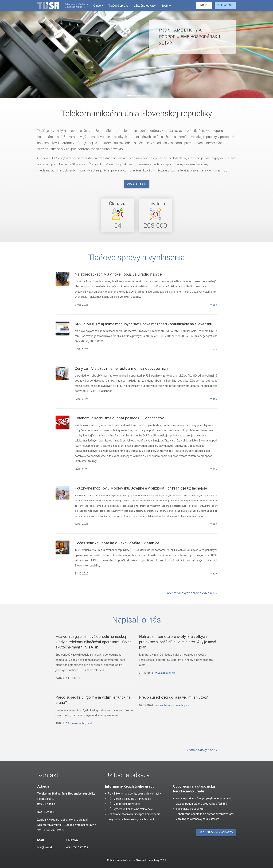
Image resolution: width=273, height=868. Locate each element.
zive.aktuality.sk (165, 673)
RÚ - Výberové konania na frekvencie (130, 809)
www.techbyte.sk (82, 723)
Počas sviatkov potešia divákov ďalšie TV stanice (117, 543)
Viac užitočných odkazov (216, 833)
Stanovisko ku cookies (190, 809)
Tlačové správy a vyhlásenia (137, 257)
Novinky (166, 6)
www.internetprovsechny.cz (172, 705)
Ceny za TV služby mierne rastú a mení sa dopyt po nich (121, 368)
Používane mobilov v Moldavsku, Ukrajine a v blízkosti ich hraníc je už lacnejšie (141, 488)
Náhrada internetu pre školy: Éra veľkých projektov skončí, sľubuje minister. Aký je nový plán (178, 642)
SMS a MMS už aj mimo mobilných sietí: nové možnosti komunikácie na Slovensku (143, 324)
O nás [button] (98, 6)
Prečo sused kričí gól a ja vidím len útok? (173, 697)
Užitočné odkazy (145, 6)
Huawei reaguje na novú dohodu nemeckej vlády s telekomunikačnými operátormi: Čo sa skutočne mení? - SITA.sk (94, 642)
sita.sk (76, 678)
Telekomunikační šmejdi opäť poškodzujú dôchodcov (119, 418)
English (204, 5)
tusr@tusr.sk (45, 847)
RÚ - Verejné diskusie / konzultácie (130, 799)
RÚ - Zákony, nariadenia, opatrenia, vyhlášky (134, 794)
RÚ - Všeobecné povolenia (124, 804)
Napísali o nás (136, 620)
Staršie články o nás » (202, 750)
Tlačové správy (118, 6)
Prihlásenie (225, 5)
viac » (214, 305)
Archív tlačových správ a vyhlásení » (192, 593)
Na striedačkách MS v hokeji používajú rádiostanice (118, 274)
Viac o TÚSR (136, 184)
